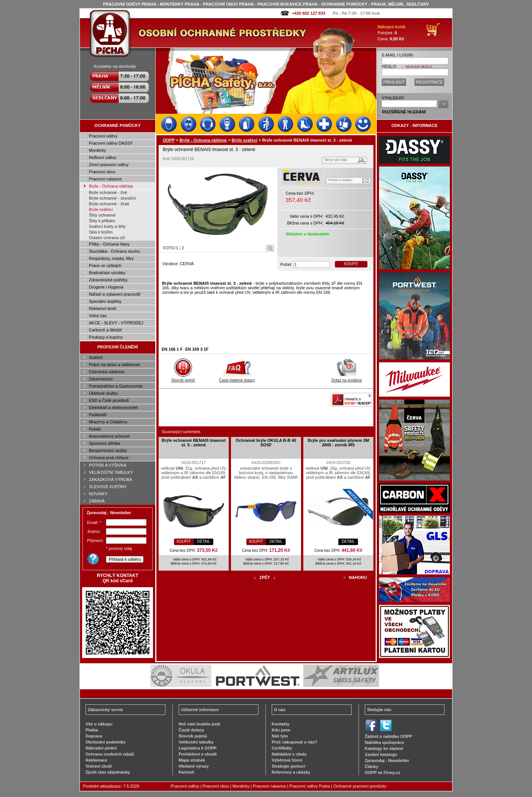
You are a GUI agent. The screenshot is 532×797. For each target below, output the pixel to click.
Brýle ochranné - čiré (108, 192)
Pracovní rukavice (105, 179)
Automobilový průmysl (109, 436)
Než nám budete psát (199, 724)
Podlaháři (98, 415)
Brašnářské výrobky (107, 273)
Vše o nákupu (99, 724)
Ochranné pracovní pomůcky (360, 786)
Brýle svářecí (101, 209)
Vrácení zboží (99, 766)
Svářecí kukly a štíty (107, 226)
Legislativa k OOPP (198, 748)
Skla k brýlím (101, 232)
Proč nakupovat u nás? (294, 742)
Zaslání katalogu (381, 754)
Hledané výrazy (194, 766)
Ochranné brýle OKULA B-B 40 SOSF (266, 443)
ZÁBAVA (97, 501)
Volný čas (98, 316)
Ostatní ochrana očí (107, 238)
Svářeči (96, 357)
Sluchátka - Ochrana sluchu (114, 251)
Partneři (187, 772)
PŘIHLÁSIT (394, 82)
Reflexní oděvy (103, 157)
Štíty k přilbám (102, 221)
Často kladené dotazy (237, 378)
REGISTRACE (430, 82)
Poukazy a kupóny (106, 337)
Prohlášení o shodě (198, 754)
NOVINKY (98, 494)
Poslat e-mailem (340, 180)
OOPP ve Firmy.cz (382, 773)
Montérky (97, 150)
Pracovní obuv (102, 172)
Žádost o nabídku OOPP (388, 736)
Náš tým (280, 736)
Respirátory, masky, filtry (111, 258)
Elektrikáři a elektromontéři (113, 408)
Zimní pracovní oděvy (109, 165)
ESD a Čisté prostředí (109, 400)
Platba (92, 730)
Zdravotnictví (101, 379)
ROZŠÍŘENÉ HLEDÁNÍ (404, 112)
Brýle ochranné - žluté (109, 204)
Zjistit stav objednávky (108, 772)
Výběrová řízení (287, 760)
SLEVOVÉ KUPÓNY (108, 487)
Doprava (94, 736)
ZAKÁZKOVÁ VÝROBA (111, 479)
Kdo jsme (281, 730)
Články (371, 766)
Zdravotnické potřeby (108, 280)
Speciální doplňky (105, 301)
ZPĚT (264, 577)
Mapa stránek (192, 760)
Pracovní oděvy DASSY (111, 143)
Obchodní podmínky (105, 742)
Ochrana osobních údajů (110, 754)
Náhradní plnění (101, 748)
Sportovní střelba (105, 443)
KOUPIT (351, 264)
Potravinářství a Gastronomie (116, 386)
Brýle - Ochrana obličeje (111, 186)
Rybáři (95, 429)
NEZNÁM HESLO (419, 67)
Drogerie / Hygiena (106, 287)
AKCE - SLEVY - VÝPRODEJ (116, 323)
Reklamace (96, 760)
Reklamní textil (102, 308)
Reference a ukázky (291, 772)
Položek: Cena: (392, 33)
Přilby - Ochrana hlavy (109, 244)
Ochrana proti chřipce (109, 458)
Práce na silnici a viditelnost (114, 365)
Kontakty (281, 724)
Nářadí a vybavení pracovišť (115, 294)
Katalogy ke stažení (384, 748)
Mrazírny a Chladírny (108, 422)
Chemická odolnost (107, 372)
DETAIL (203, 541)
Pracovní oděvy (103, 136)
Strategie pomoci (288, 766)
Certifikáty (282, 748)
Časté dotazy (191, 730)
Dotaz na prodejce (346, 378)
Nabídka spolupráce (384, 742)
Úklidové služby (103, 393)
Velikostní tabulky (196, 742)
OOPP (169, 140)
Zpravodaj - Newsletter (387, 760)
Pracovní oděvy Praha (310, 786)
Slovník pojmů (183, 378)
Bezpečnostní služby (108, 450)
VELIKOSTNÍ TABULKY (111, 472)
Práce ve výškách (105, 266)
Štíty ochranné (102, 215)
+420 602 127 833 (308, 13)
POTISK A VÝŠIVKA (108, 465)
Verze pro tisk (336, 160)
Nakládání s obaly (289, 754)
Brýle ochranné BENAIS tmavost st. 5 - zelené (194, 443)
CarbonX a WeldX (105, 330)
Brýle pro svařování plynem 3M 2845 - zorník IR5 (339, 443)
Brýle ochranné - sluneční (112, 198)
